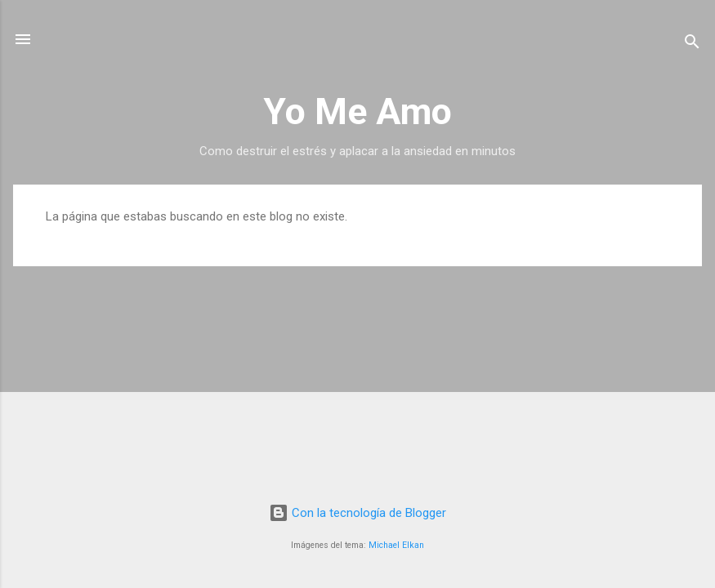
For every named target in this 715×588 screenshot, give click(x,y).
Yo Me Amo (357, 111)
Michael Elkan (396, 545)
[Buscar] (692, 45)
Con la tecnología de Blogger (357, 513)
